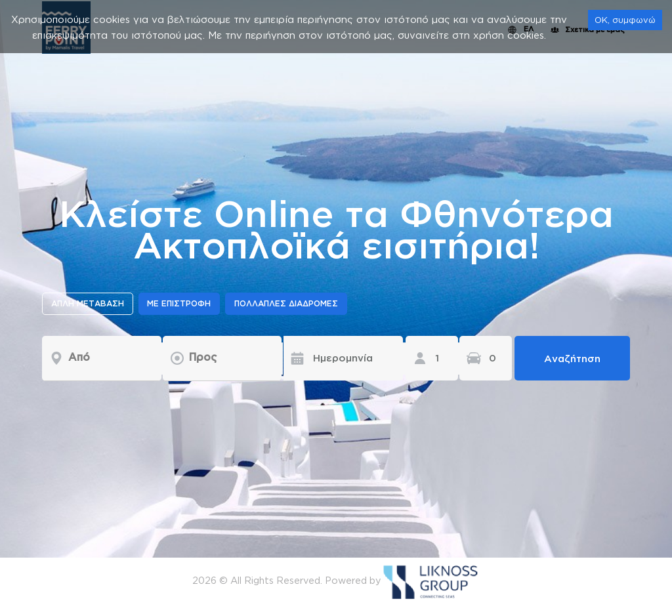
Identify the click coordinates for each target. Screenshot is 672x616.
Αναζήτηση (572, 359)
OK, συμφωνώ (625, 20)
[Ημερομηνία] (333, 358)
